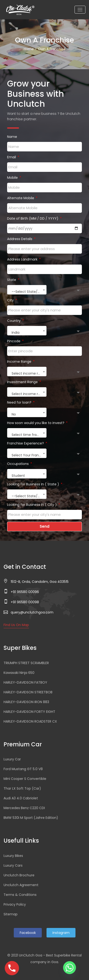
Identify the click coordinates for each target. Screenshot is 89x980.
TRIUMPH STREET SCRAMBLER (26, 663)
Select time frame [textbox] (27, 435)
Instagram (61, 933)
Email (12, 157)
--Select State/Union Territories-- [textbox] (29, 292)
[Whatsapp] (70, 968)
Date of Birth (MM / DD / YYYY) (33, 218)
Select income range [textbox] (29, 373)
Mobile (13, 178)
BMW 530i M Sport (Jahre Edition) (31, 818)
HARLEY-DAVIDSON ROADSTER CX (30, 721)
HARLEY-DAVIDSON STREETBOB (28, 692)
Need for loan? (20, 402)
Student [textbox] (18, 476)
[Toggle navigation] (80, 10)
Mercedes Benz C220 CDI (24, 808)
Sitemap (11, 914)
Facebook (28, 933)
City (11, 300)
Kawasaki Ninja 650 (19, 673)
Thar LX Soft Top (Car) (22, 788)
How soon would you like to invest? (36, 423)
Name (12, 137)
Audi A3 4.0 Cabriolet (21, 798)
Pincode (14, 341)
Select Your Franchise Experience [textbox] (29, 455)
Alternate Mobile (21, 198)
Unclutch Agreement (21, 885)
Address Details (20, 239)
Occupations (18, 464)
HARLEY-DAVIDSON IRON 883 (26, 702)
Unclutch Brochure (19, 875)
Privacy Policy (15, 904)
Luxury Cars (13, 865)
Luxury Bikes (13, 856)
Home (29, 49)
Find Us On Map (16, 625)
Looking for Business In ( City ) (32, 505)
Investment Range (23, 382)
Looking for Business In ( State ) (34, 484)
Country (14, 321)
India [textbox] (16, 333)
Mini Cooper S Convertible (25, 779)
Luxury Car (12, 759)
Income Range (20, 362)
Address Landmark (23, 259)
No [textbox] (14, 414)
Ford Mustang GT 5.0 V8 (23, 769)
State (12, 280)
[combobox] (27, 290)
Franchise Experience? (26, 443)
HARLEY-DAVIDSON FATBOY (25, 682)
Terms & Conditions (20, 895)
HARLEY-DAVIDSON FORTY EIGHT (29, 712)
